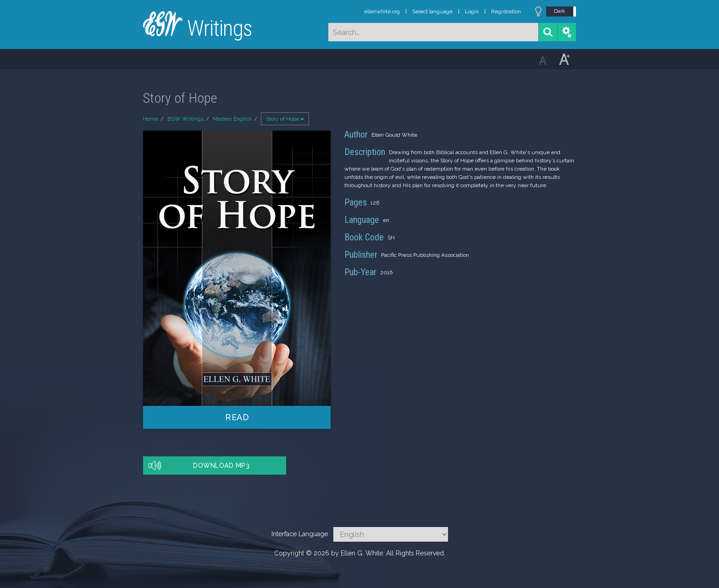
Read (237, 417)
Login (472, 11)
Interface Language (300, 534)
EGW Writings (185, 119)
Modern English (232, 119)
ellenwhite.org (382, 11)
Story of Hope (285, 119)
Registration (506, 11)
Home (151, 119)
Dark (560, 11)
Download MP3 (221, 466)
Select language (432, 11)
